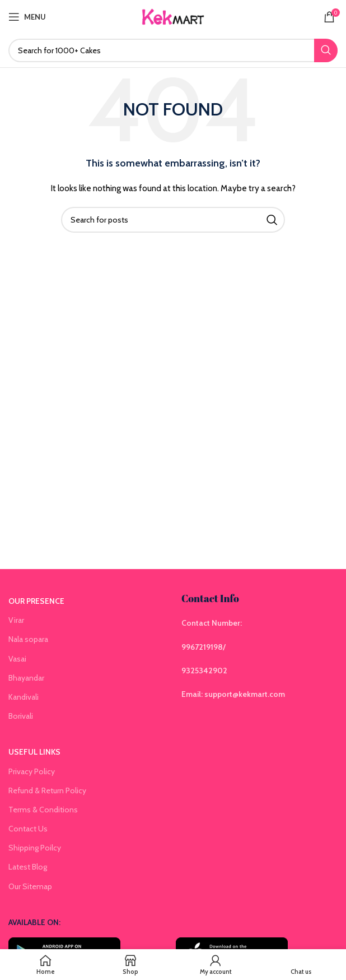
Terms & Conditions (43, 810)
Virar (16, 620)
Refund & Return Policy (47, 791)
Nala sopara (28, 639)
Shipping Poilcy (35, 848)
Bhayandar (26, 678)
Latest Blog (28, 867)
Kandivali (24, 697)
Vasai (17, 659)
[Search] (173, 50)
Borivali (21, 716)
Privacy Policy (32, 771)
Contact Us (28, 829)
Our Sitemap (30, 886)
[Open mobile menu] (27, 17)
